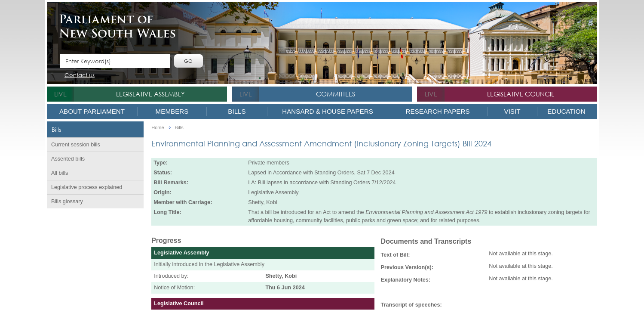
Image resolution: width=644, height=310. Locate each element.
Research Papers (437, 111)
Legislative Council (521, 94)
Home (158, 128)
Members (172, 111)
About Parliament (92, 111)
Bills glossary (67, 201)
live (60, 94)
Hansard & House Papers (328, 111)
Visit (512, 111)
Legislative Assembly (150, 94)
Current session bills (76, 145)
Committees (336, 94)
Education (566, 111)
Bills (237, 111)
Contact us (80, 76)
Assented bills (68, 159)
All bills (60, 173)
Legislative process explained (87, 187)
